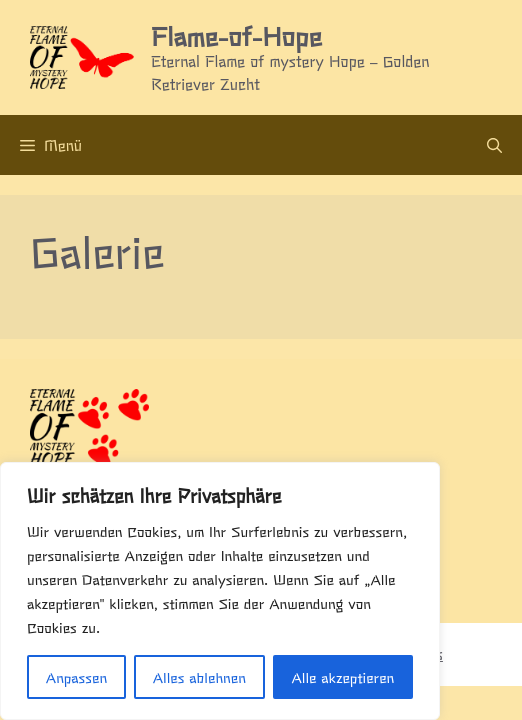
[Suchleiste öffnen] (494, 145)
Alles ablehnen (199, 677)
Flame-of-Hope (236, 35)
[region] (220, 591)
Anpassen (76, 677)
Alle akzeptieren (342, 677)
